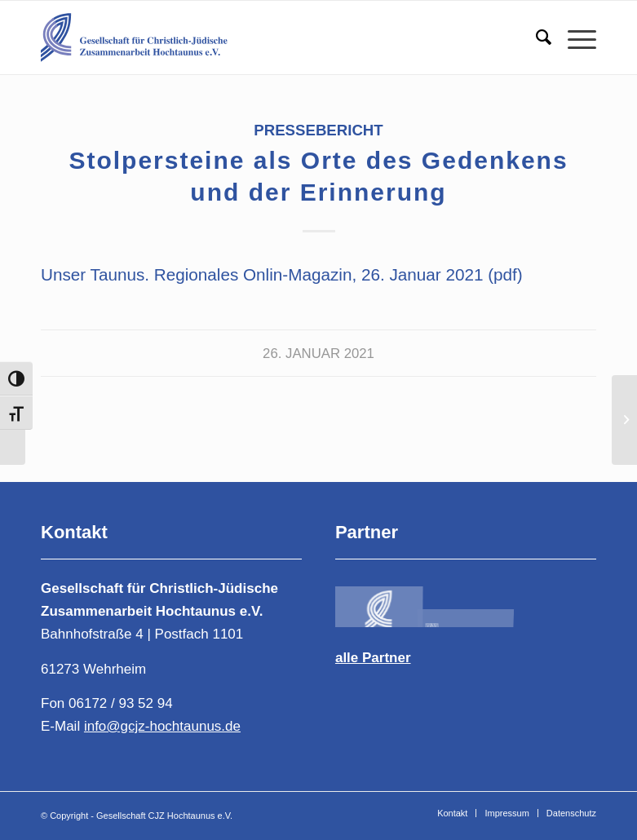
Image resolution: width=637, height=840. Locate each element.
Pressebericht (318, 130)
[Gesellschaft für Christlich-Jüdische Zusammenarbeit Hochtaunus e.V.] (150, 38)
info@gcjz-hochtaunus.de (162, 726)
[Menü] (574, 38)
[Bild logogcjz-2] (466, 602)
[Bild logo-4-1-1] (379, 602)
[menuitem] (535, 38)
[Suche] (535, 38)
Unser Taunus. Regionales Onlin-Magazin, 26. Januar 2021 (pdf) (282, 274)
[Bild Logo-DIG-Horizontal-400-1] (553, 602)
